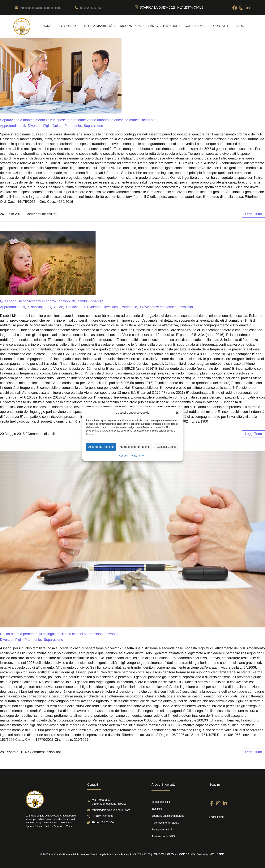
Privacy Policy (137, 456)
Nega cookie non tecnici (135, 447)
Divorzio (34, 126)
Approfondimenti (13, 126)
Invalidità (111, 307)
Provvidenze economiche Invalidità (167, 307)
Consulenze (195, 26)
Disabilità (35, 307)
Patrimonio (73, 126)
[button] (177, 413)
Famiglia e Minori (164, 26)
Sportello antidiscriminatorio (168, 816)
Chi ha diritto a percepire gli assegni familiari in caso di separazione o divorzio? (60, 634)
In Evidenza (92, 307)
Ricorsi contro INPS (163, 836)
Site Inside (217, 854)
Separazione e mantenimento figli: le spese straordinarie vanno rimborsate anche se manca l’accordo (77, 120)
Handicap (73, 307)
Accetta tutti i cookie (101, 447)
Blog (240, 26)
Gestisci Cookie (167, 447)
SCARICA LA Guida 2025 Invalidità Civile (172, 8)
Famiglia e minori (162, 829)
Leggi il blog (216, 817)
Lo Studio (67, 26)
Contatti (221, 26)
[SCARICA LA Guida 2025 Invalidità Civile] (136, 8)
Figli (46, 126)
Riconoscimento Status (165, 823)
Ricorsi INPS (132, 26)
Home (47, 26)
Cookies (123, 456)
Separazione (93, 126)
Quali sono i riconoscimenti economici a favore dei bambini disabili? (51, 301)
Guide (57, 126)
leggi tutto (253, 214)
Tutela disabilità (99, 26)
